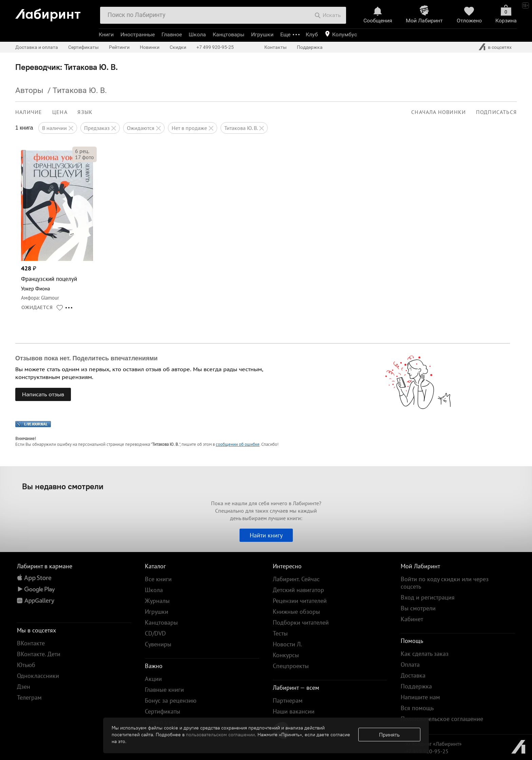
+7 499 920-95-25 (215, 47)
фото (84, 157)
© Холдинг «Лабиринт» (434, 744)
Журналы (157, 601)
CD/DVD (155, 633)
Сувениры (158, 644)
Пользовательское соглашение (442, 719)
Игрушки (262, 34)
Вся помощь (417, 708)
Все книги (158, 579)
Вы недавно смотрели (63, 486)
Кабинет (412, 619)
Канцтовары (229, 34)
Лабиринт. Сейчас (296, 579)
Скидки (178, 47)
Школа (197, 34)
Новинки (150, 47)
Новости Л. (287, 644)
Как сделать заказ (425, 654)
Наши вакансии (294, 711)
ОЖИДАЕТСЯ (37, 307)
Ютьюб (26, 665)
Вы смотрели (418, 608)
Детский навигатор (298, 590)
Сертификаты (83, 47)
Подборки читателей (301, 622)
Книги (106, 34)
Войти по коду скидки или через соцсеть (445, 583)
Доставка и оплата (37, 47)
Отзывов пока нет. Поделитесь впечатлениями (87, 358)
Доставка (413, 675)
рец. (82, 151)
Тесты (280, 633)
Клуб (312, 34)
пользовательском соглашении (220, 735)
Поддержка (310, 47)
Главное (172, 34)
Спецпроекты (291, 666)
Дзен (24, 687)
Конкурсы (286, 655)
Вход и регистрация (428, 597)
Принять (389, 735)
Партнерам (288, 700)
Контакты (275, 47)
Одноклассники (38, 676)
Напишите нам (420, 697)
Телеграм (29, 697)
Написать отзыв (43, 394)
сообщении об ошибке (238, 444)
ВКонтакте (31, 643)
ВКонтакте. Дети (39, 654)
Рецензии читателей (300, 601)
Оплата (410, 664)
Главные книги (164, 690)
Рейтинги (119, 47)
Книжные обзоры (296, 612)
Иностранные (138, 34)
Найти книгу (266, 535)
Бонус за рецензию (171, 700)
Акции (153, 679)
